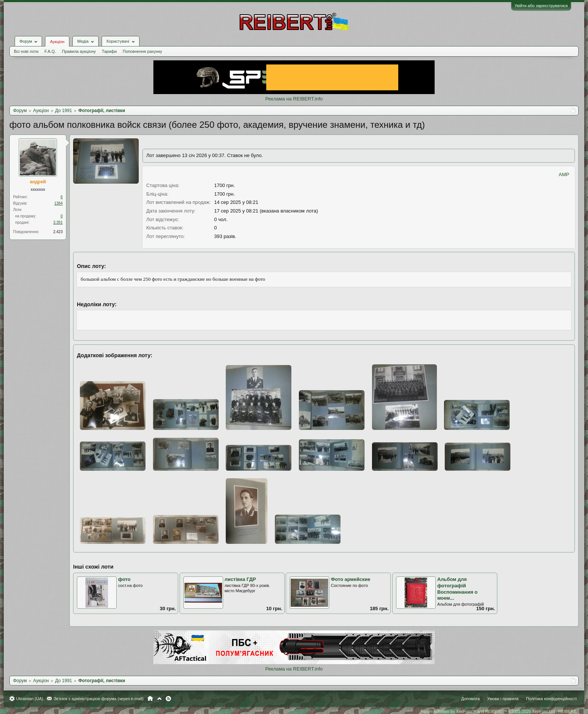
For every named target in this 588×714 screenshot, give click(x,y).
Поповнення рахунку (142, 51)
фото (124, 579)
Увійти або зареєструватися (541, 6)
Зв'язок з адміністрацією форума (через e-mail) (99, 699)
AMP (564, 174)
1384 (58, 203)
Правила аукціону (79, 51)
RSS (168, 699)
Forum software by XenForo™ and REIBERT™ (499, 711)
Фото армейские (350, 579)
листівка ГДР (240, 579)
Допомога (470, 699)
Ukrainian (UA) (30, 699)
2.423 (58, 232)
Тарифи (109, 51)
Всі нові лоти (26, 51)
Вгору (159, 699)
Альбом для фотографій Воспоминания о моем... (457, 589)
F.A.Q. (50, 51)
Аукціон (57, 42)
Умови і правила (503, 699)
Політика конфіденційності (551, 699)
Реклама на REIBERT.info (294, 99)
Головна (150, 699)
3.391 (58, 222)
